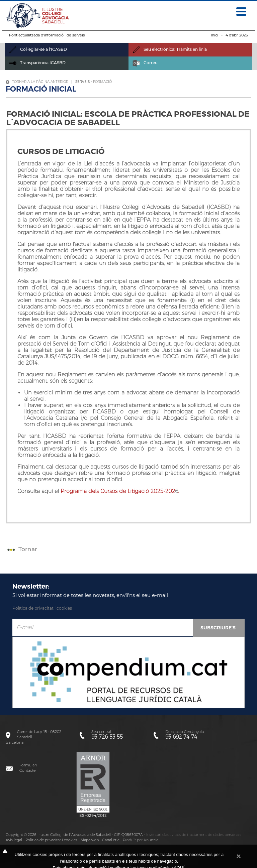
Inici (215, 35)
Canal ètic (111, 840)
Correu (145, 63)
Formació (102, 82)
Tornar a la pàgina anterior (37, 82)
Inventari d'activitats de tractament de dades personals (194, 835)
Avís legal (14, 840)
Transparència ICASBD (37, 63)
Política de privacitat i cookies (42, 608)
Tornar (21, 549)
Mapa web (90, 840)
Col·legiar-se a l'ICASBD (38, 49)
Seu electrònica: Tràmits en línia (170, 49)
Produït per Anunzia (141, 840)
